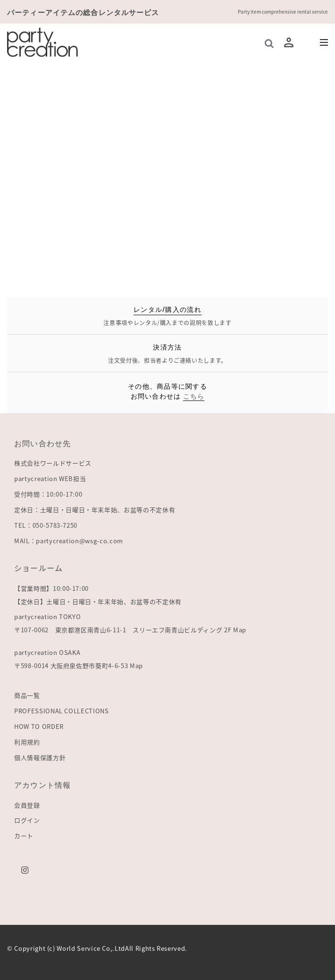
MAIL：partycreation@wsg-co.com (69, 541)
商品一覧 (27, 695)
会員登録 (27, 805)
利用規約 (27, 742)
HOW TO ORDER (39, 726)
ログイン (27, 820)
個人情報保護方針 (40, 757)
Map (240, 630)
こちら (194, 396)
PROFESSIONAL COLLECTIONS (62, 711)
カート (24, 836)
